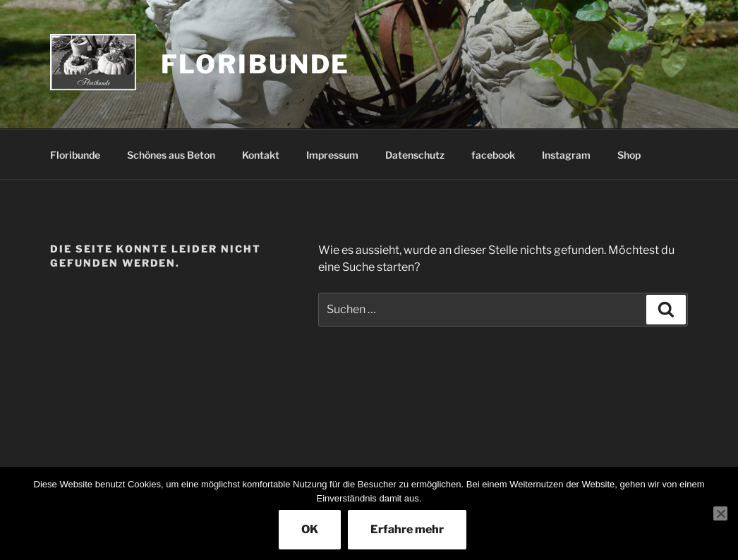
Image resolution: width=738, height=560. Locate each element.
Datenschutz (415, 155)
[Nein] (720, 513)
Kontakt (261, 155)
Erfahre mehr (407, 529)
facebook (493, 155)
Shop (629, 155)
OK (310, 529)
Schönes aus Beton (171, 155)
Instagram (566, 155)
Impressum (332, 155)
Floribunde (256, 64)
